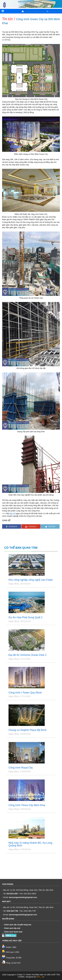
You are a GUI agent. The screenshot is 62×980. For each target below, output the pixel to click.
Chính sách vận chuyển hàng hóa (17, 925)
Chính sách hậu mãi (11, 928)
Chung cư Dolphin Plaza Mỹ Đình (27, 730)
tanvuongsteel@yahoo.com (34, 11)
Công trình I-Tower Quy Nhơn (25, 693)
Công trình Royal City (21, 768)
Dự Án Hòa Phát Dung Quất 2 (25, 617)
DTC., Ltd (40, 977)
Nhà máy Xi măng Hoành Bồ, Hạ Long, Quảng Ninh (31, 844)
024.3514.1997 (54, 11)
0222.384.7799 (12, 911)
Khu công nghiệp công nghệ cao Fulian (31, 580)
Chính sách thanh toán (12, 932)
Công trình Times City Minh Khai (27, 805)
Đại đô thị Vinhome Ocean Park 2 (28, 655)
